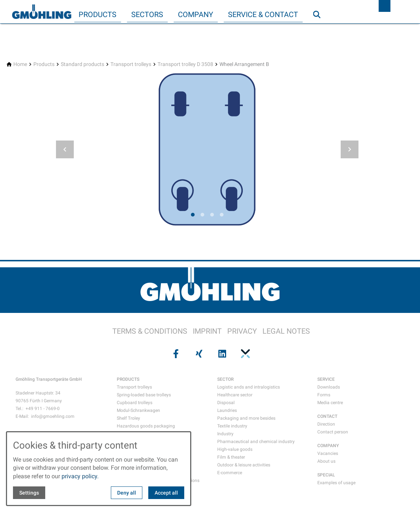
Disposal (226, 403)
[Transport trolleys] (131, 64)
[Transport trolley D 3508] (185, 64)
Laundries (227, 410)
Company (196, 14)
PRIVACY (242, 331)
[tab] (193, 215)
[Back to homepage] (42, 12)
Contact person (333, 432)
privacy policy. (80, 476)
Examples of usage (336, 483)
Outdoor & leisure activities (244, 465)
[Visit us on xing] (198, 354)
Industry (225, 434)
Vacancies (328, 453)
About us (326, 461)
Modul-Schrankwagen (138, 410)
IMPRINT (207, 331)
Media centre (330, 403)
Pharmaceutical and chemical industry (256, 442)
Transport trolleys (134, 387)
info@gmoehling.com (53, 416)
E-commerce (230, 473)
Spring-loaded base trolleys (144, 395)
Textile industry (232, 426)
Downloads (329, 387)
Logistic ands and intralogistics (249, 387)
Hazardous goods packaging (146, 426)
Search (320, 29)
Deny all (127, 493)
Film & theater (231, 457)
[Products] (44, 64)
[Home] (20, 64)
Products (97, 14)
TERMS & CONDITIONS (150, 331)
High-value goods (235, 449)
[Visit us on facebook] (175, 354)
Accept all (166, 493)
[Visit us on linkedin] (222, 354)
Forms (324, 395)
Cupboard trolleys (135, 403)
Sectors (147, 14)
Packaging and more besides (246, 418)
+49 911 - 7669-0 (43, 409)
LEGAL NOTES (286, 331)
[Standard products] (82, 64)
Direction (326, 424)
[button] (65, 149)
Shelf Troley (128, 418)
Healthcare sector (235, 395)
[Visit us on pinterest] (245, 354)
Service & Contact (263, 14)
